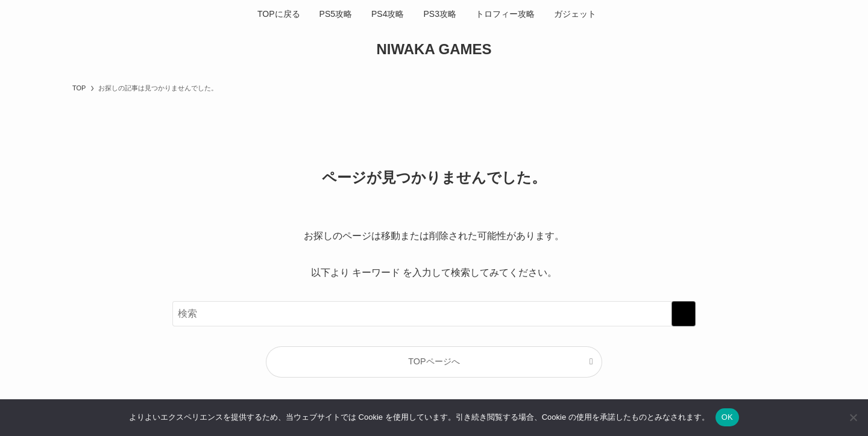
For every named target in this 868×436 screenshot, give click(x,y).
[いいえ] (853, 417)
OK (727, 417)
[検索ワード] (434, 314)
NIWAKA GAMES (434, 49)
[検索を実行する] (684, 314)
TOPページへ (434, 361)
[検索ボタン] (613, 14)
